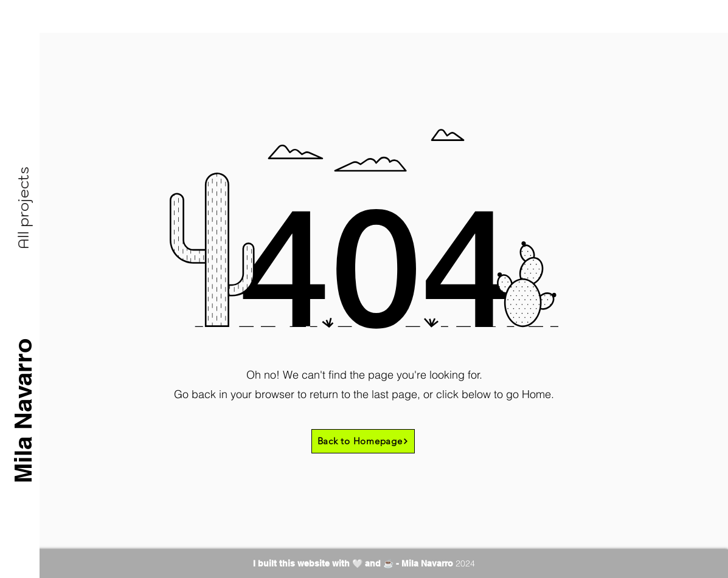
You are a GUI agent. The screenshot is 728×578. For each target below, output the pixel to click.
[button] (23, 208)
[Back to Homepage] (363, 441)
